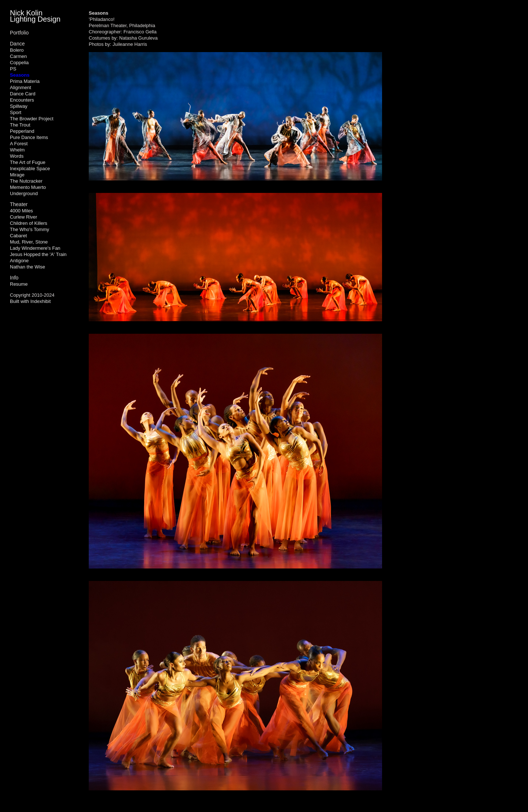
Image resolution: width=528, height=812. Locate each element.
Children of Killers (29, 223)
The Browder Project (32, 119)
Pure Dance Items (29, 137)
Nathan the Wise (27, 267)
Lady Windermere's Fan (35, 248)
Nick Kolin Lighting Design (35, 16)
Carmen (18, 56)
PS (13, 69)
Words (17, 156)
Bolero (17, 50)
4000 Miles (21, 211)
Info (14, 278)
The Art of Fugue (28, 162)
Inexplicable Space (30, 169)
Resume (19, 284)
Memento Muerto (28, 187)
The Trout (20, 125)
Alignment (21, 87)
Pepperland (22, 131)
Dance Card (23, 94)
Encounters (22, 100)
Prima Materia (25, 81)
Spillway (19, 106)
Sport (16, 112)
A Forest (19, 144)
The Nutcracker (26, 181)
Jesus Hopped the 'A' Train (38, 254)
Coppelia (19, 63)
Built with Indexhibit (30, 301)
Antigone (19, 261)
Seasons (20, 75)
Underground (24, 193)
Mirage (17, 175)
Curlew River (23, 217)
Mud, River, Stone (29, 242)
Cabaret (18, 236)
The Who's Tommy (30, 229)
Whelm (17, 150)
